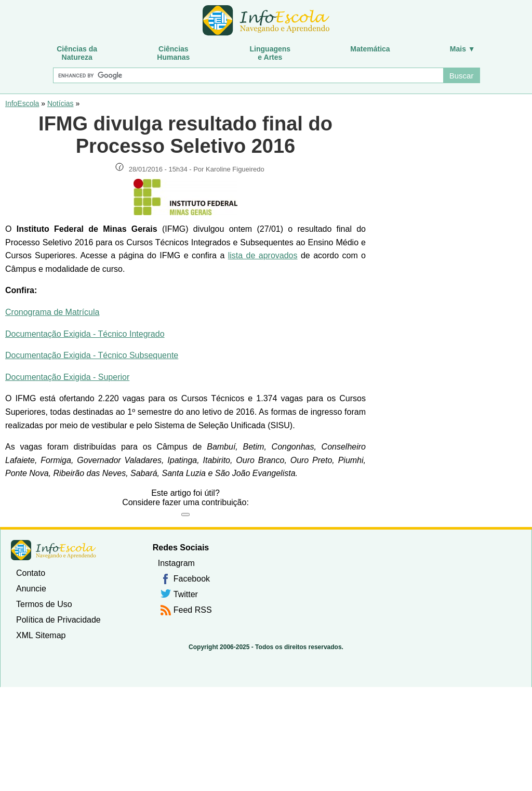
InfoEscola (22, 103)
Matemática (370, 49)
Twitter (186, 594)
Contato (31, 573)
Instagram (176, 563)
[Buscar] (248, 75)
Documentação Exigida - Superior (67, 377)
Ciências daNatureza (77, 53)
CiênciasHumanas (173, 53)
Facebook (192, 579)
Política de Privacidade (58, 620)
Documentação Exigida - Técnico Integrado (85, 334)
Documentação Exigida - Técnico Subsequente (92, 355)
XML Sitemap (41, 635)
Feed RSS (193, 610)
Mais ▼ (463, 49)
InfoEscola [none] (54, 550)
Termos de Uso (44, 604)
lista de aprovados (263, 255)
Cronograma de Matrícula (52, 312)
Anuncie (31, 589)
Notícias (61, 103)
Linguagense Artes (270, 53)
